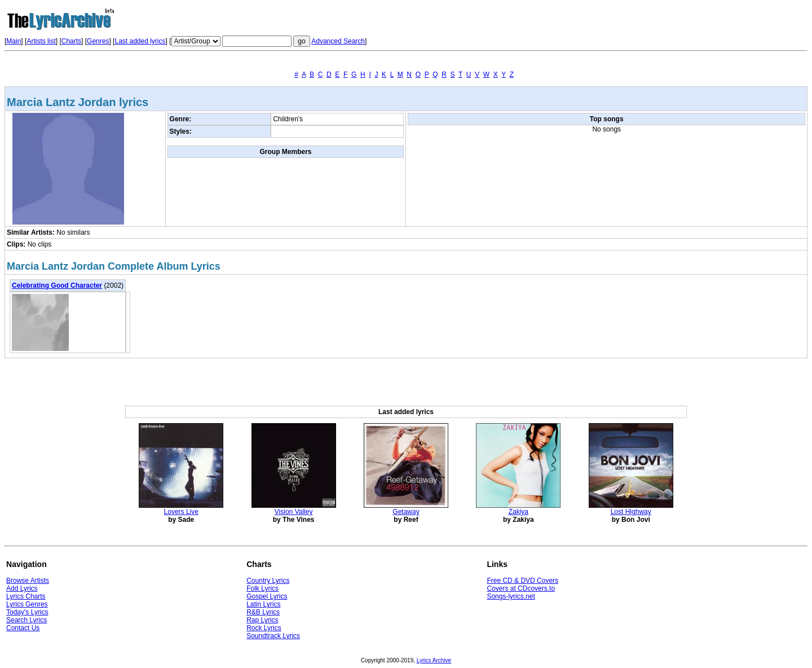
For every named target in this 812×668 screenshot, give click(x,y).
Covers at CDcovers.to (521, 588)
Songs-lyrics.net (511, 596)
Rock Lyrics (264, 628)
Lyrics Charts (26, 596)
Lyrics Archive (434, 660)
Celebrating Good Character (57, 285)
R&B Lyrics (263, 612)
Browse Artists (28, 581)
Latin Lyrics (263, 604)
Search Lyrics (27, 620)
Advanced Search (338, 41)
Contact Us (23, 628)
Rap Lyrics (262, 620)
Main (14, 41)
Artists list (41, 41)
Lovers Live (181, 512)
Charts (71, 41)
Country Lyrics (268, 581)
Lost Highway (631, 512)
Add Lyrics (22, 588)
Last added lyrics (140, 41)
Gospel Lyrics (267, 596)
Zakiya (518, 512)
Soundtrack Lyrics (273, 636)
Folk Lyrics (262, 588)
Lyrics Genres (27, 604)
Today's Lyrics (27, 612)
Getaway (406, 512)
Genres (98, 41)
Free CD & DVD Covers (522, 581)
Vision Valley (294, 512)
